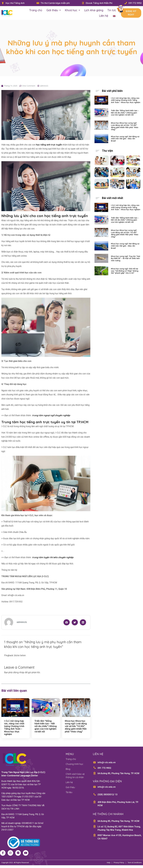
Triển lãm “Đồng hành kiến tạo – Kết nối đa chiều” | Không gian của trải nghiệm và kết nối (46, 726)
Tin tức (112, 10)
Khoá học (72, 10)
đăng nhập (19, 672)
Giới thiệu (54, 10)
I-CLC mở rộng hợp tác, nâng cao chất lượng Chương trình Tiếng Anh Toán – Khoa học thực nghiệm (14, 728)
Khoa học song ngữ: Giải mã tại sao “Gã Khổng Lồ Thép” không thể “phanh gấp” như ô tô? (125, 271)
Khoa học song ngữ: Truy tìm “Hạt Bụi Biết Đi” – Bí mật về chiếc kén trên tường (126, 258)
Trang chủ (36, 10)
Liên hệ (104, 16)
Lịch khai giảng (94, 10)
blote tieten (20, 655)
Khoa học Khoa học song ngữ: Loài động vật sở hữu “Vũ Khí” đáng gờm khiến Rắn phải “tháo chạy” (76, 726)
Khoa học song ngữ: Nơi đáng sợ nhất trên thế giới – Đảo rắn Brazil (125, 139)
